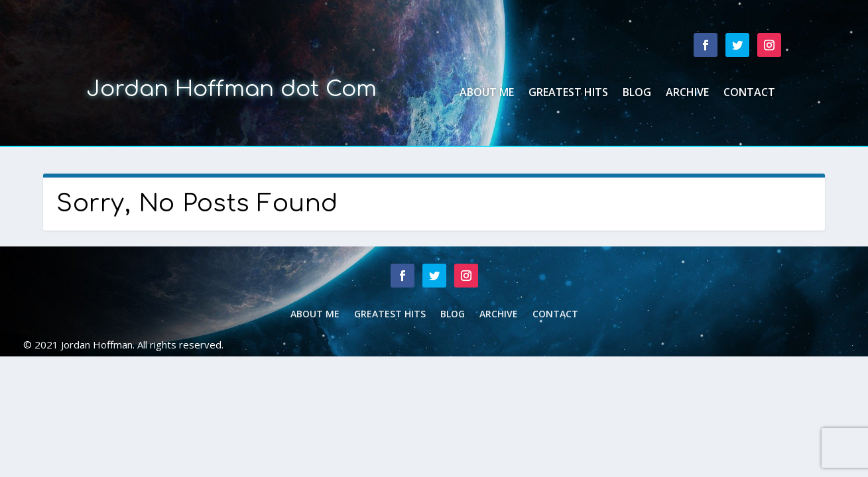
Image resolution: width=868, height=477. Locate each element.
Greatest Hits (568, 93)
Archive (687, 93)
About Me (487, 93)
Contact (749, 93)
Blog (637, 93)
